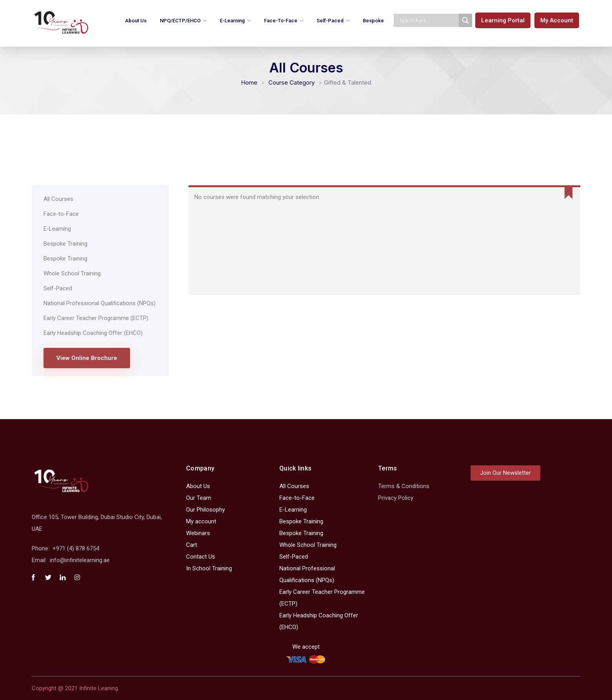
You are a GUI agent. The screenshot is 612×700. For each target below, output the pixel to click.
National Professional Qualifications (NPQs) (100, 303)
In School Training (209, 568)
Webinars (198, 533)
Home (249, 82)
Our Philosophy (206, 510)
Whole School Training (72, 273)
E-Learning (232, 21)
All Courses (58, 199)
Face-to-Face (281, 21)
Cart (192, 545)
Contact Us (201, 557)
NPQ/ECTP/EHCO (180, 21)
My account (201, 521)
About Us (136, 21)
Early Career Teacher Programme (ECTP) (96, 318)
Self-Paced (330, 21)
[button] (503, 20)
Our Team (199, 498)
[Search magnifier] (465, 20)
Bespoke (373, 21)
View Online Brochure (87, 358)
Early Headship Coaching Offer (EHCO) (93, 333)
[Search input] (428, 20)
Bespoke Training (65, 244)
